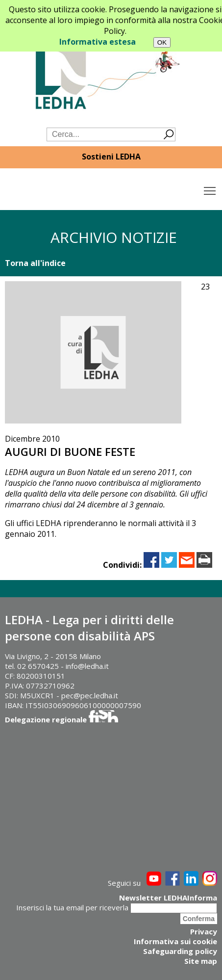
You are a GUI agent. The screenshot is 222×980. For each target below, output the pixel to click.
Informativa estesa (98, 42)
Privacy (204, 931)
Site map (201, 961)
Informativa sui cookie (175, 941)
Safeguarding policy (180, 951)
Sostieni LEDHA (111, 157)
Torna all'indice (35, 263)
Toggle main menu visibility (210, 188)
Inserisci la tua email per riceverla (72, 907)
